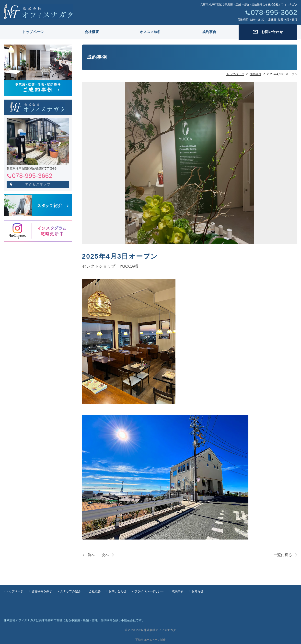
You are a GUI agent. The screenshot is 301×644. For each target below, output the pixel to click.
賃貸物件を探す (42, 591)
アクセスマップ (38, 184)
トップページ (33, 32)
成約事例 (209, 32)
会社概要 (92, 32)
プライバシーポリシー (149, 591)
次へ (105, 555)
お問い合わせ (117, 591)
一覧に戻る (283, 555)
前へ (91, 555)
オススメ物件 (150, 32)
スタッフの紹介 (70, 591)
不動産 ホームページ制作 (150, 640)
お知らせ (197, 591)
